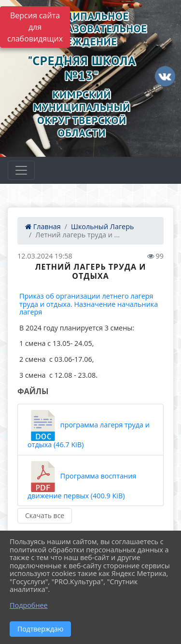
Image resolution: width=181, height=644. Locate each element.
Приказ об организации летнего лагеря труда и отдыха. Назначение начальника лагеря (89, 304)
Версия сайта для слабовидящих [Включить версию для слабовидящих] (35, 27)
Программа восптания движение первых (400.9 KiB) (82, 481)
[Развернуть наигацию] (21, 170)
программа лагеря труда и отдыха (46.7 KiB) (89, 430)
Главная (43, 226)
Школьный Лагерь (102, 226)
